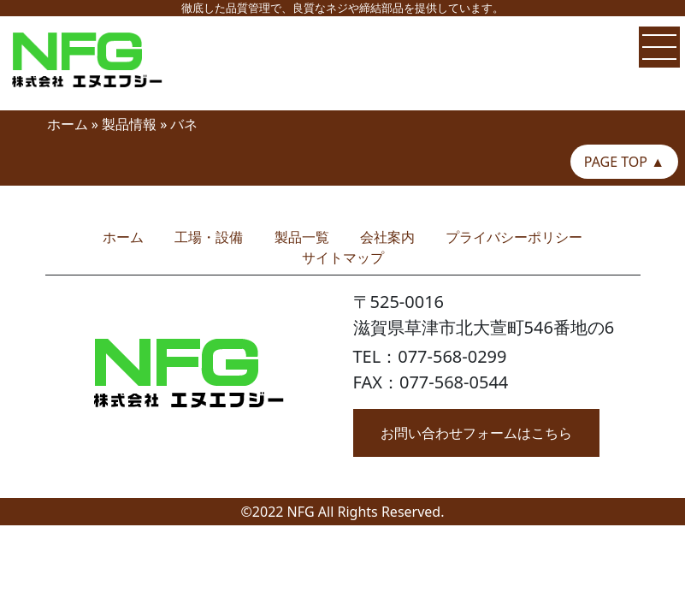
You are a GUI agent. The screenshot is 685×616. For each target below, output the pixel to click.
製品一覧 (302, 237)
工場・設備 (209, 237)
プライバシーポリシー (514, 237)
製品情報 (129, 124)
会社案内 (387, 237)
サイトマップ (343, 258)
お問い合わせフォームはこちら (476, 433)
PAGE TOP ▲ (624, 162)
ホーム (68, 124)
